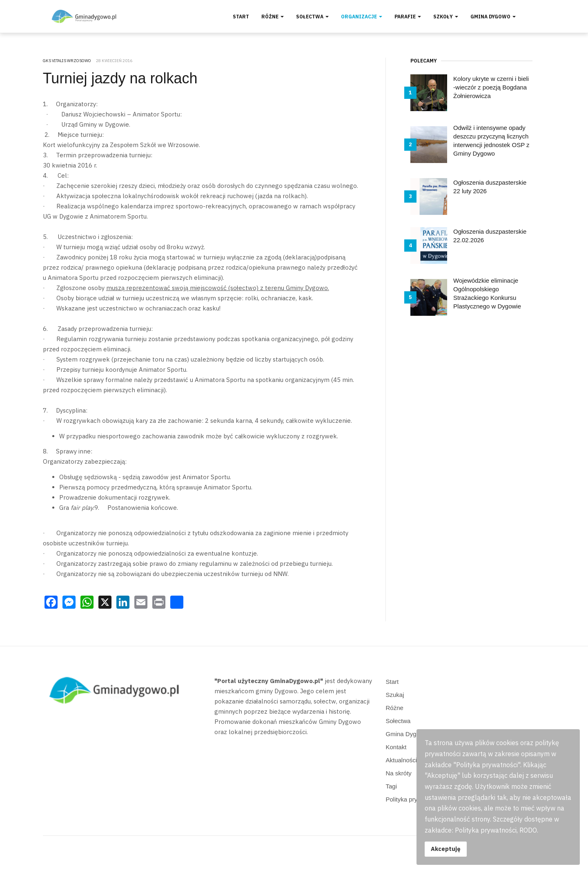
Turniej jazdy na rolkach (120, 78)
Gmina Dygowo (493, 17)
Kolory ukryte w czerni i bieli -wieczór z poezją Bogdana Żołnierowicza (491, 87)
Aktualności (402, 760)
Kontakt (396, 747)
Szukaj (395, 695)
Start (241, 17)
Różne (273, 17)
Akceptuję (446, 849)
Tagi (392, 786)
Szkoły (446, 17)
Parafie (408, 17)
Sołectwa (312, 17)
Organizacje (362, 17)
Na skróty (399, 773)
